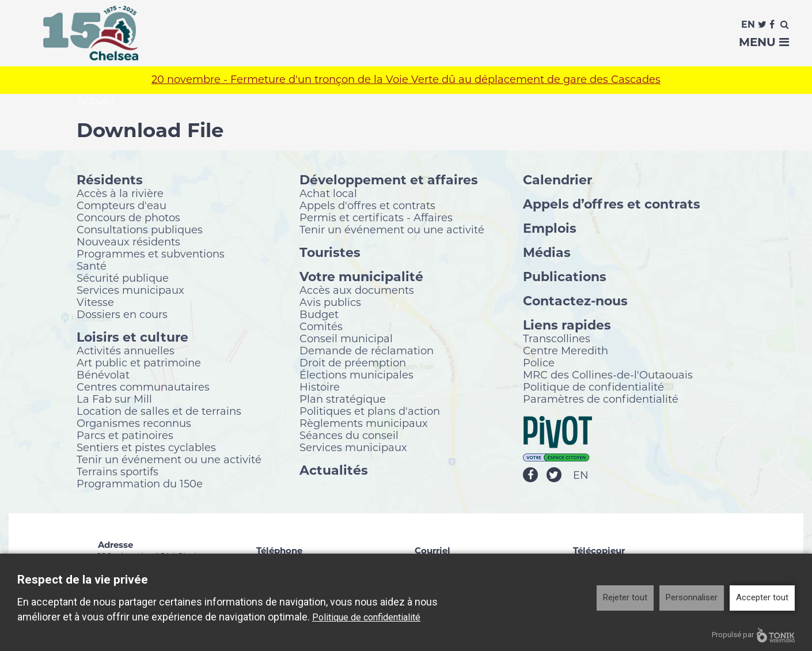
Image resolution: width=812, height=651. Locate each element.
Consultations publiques (140, 230)
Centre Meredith (566, 351)
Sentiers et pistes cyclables (146, 448)
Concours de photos (128, 218)
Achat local (328, 194)
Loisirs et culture (132, 337)
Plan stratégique (343, 399)
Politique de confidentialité (593, 387)
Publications (565, 277)
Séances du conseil (349, 436)
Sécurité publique (123, 278)
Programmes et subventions (151, 254)
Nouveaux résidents (128, 242)
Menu (764, 42)
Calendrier (557, 180)
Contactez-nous (575, 301)
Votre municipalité (361, 277)
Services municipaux (130, 290)
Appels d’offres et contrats (612, 204)
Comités (321, 327)
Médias (547, 253)
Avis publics (330, 302)
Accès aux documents (357, 290)
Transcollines (557, 339)
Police (539, 363)
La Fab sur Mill (114, 399)
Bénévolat (103, 375)
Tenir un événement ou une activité (169, 460)
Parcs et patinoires (125, 436)
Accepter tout (762, 597)
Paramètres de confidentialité (601, 399)
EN (581, 476)
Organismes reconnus (134, 423)
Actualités (334, 470)
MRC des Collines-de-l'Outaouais (608, 375)
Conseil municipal (346, 339)
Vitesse (95, 302)
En (748, 24)
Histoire (320, 387)
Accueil (96, 101)
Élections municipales (356, 375)
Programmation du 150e (140, 484)
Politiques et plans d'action (370, 411)
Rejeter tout (625, 597)
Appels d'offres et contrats (367, 206)
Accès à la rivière (120, 194)
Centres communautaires (143, 387)
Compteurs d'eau (122, 206)
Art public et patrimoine (139, 363)
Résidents (110, 180)
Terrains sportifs (117, 472)
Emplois (550, 228)
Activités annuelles (126, 351)
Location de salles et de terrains (159, 411)
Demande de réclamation (367, 351)
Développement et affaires (389, 180)
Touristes (330, 253)
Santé (92, 266)
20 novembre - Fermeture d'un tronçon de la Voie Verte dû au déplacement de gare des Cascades (406, 81)
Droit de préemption (353, 363)
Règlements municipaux (364, 423)
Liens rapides (567, 325)
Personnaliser (692, 597)
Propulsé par (753, 635)
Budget (319, 315)
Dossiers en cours (122, 315)
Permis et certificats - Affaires (376, 218)
